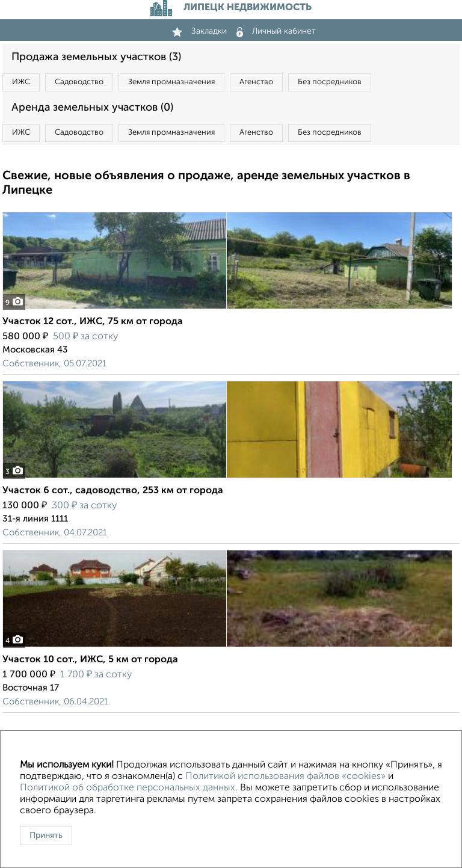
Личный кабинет (276, 31)
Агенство (256, 82)
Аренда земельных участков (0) (92, 108)
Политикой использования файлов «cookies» (285, 777)
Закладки (199, 31)
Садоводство (79, 82)
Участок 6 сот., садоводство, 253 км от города (113, 491)
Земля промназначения (171, 82)
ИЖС (21, 82)
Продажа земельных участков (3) (96, 57)
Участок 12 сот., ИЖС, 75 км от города (93, 322)
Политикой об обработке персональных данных (128, 788)
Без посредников (330, 82)
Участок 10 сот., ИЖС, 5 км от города (90, 660)
